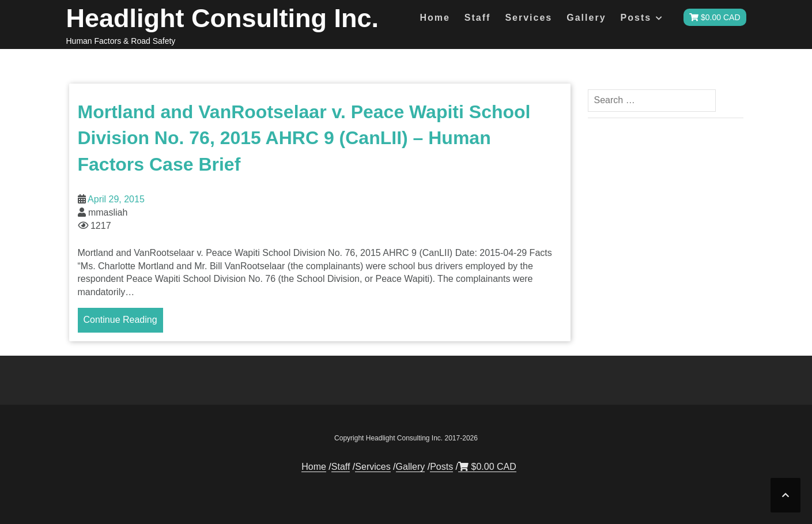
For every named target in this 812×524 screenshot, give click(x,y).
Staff (478, 18)
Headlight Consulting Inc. (222, 18)
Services (528, 18)
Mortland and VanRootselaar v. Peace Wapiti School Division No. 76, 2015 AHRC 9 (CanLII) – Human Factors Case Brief (304, 138)
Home (435, 18)
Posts (636, 18)
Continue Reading (120, 320)
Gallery (586, 18)
